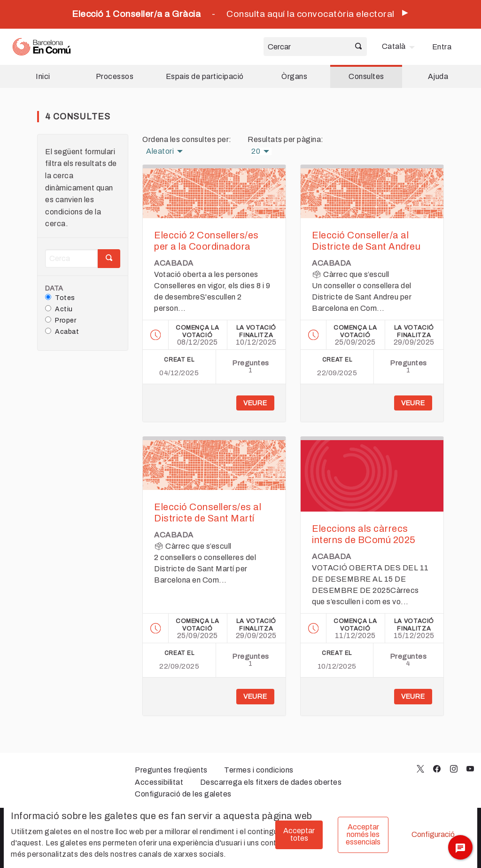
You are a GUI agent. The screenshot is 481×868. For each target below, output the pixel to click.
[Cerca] (71, 258)
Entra (442, 47)
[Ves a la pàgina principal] (42, 47)
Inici (43, 76)
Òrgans (294, 76)
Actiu (59, 309)
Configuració (433, 834)
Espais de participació (205, 76)
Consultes (366, 76)
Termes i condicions (259, 770)
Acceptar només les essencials (363, 834)
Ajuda (438, 76)
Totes (60, 298)
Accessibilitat (159, 782)
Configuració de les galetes (183, 794)
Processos (115, 76)
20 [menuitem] (256, 151)
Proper (61, 320)
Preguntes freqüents (171, 770)
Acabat (62, 331)
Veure (255, 403)
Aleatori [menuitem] (160, 151)
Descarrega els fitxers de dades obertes (271, 782)
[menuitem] (400, 47)
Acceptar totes (299, 834)
